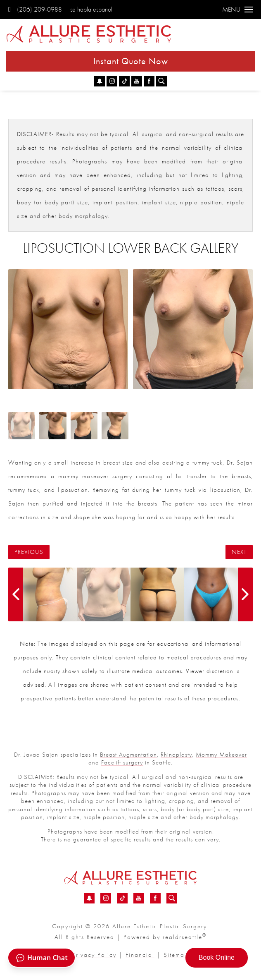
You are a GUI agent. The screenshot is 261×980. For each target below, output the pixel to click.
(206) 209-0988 (35, 9)
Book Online (217, 957)
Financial (140, 955)
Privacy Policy (94, 955)
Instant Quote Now (131, 61)
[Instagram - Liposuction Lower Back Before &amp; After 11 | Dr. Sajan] (112, 81)
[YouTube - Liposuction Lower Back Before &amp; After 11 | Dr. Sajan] (137, 81)
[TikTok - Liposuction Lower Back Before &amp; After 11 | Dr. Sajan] (124, 81)
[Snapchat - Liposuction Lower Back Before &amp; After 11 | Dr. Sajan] (100, 81)
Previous (29, 552)
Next (239, 552)
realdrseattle (185, 937)
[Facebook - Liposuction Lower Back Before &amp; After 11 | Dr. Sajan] (149, 81)
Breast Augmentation (128, 755)
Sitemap (176, 955)
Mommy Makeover (221, 755)
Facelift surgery (122, 762)
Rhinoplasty (176, 755)
